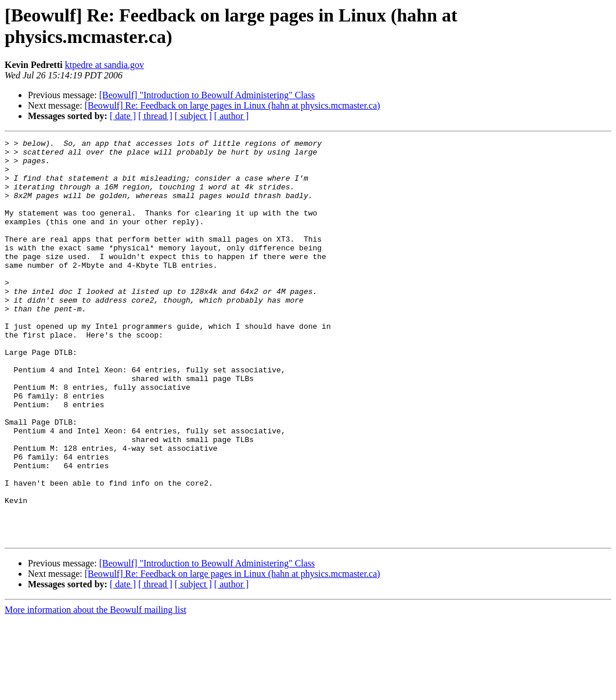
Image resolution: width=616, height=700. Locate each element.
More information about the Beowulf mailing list (96, 690)
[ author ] (232, 116)
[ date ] (123, 116)
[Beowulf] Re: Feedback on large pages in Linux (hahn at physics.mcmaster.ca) (233, 105)
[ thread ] (155, 116)
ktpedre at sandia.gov (105, 65)
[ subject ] (193, 116)
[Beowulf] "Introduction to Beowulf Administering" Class (207, 95)
